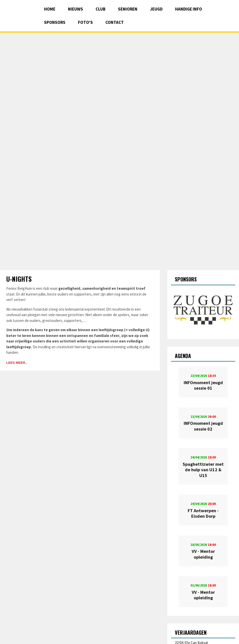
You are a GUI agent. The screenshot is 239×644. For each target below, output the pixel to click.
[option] (203, 310)
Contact (115, 22)
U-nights (19, 279)
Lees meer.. (17, 363)
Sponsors (55, 22)
